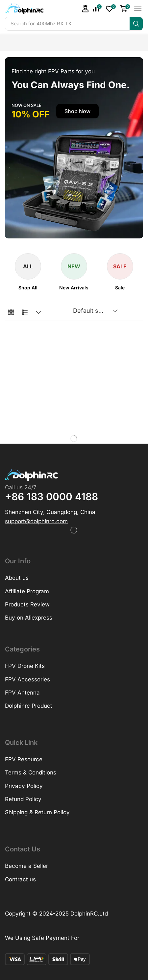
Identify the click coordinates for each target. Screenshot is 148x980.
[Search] (136, 24)
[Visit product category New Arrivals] (74, 288)
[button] (86, 9)
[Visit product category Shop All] (28, 288)
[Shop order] (94, 311)
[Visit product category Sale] (120, 288)
